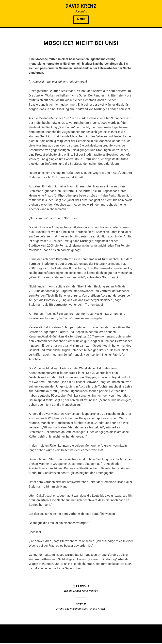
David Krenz (81, 6)
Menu (81, 20)
